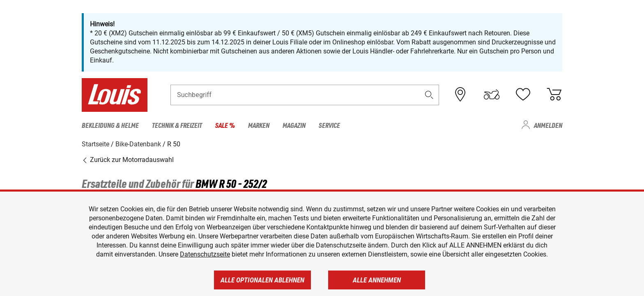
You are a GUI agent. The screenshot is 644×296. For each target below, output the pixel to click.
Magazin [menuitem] (294, 125)
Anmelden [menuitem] (548, 125)
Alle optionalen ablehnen (262, 280)
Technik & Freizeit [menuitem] (177, 125)
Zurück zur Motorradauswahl (128, 160)
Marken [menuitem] (259, 125)
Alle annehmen (377, 280)
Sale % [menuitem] (225, 125)
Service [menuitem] (329, 125)
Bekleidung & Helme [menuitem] (110, 125)
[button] (429, 95)
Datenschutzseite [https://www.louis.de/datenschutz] (205, 254)
